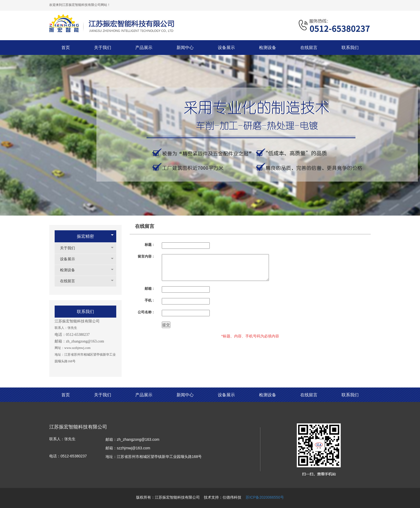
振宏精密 (85, 236)
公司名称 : (146, 312)
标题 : (149, 245)
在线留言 (70, 281)
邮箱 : (149, 289)
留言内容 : (146, 256)
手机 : (149, 300)
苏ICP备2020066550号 (265, 497)
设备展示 (70, 259)
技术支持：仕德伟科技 (223, 497)
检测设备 (70, 270)
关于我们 (70, 248)
